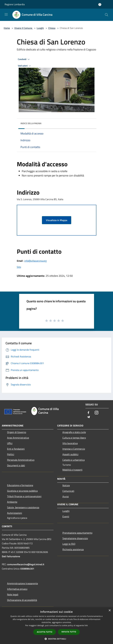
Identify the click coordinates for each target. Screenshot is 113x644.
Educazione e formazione (20, 485)
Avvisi (66, 496)
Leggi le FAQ (69, 544)
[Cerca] (107, 15)
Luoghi (40, 28)
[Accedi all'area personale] (100, 5)
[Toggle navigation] (6, 14)
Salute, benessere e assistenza (23, 507)
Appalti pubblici (70, 454)
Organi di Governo (17, 432)
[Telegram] (88, 417)
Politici (11, 454)
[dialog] (56, 626)
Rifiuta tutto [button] (69, 632)
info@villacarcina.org (35, 261)
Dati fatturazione (11, 556)
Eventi (66, 516)
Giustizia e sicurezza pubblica (22, 491)
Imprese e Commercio (74, 449)
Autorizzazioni (15, 513)
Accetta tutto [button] (45, 632)
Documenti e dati (16, 465)
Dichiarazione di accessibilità (22, 600)
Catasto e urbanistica (74, 460)
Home (7, 28)
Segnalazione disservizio (75, 538)
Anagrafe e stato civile (74, 432)
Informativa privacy (17, 589)
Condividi (24, 59)
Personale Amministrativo (21, 460)
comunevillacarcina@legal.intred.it (26, 564)
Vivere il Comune (24, 28)
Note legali (13, 594)
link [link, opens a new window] (86, 625)
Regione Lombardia (15, 4)
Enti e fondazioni (16, 449)
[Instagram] (97, 413)
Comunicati (68, 491)
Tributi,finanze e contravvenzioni (24, 496)
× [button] (110, 611)
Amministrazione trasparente (23, 583)
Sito (19, 267)
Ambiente (12, 502)
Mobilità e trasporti (72, 470)
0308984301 (27, 569)
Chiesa (52, 28)
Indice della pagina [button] (31, 123)
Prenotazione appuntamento (77, 533)
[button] (57, 639)
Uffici (10, 443)
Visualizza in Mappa (57, 220)
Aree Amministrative (18, 438)
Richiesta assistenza (73, 549)
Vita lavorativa (70, 443)
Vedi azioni (25, 66)
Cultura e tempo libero (74, 438)
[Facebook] (88, 413)
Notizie (66, 485)
